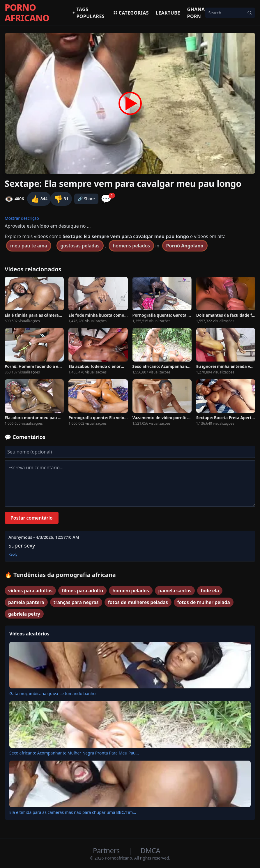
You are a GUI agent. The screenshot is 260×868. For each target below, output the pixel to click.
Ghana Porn (196, 13)
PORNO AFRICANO (27, 13)
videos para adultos (30, 591)
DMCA (150, 850)
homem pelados (131, 591)
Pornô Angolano (185, 246)
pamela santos (175, 591)
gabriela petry (24, 614)
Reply (13, 555)
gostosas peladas (80, 246)
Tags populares (88, 13)
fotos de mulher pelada (204, 602)
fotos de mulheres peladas (138, 602)
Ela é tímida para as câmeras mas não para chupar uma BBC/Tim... (73, 812)
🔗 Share (86, 199)
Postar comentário (32, 518)
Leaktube (168, 13)
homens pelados (131, 246)
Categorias (131, 13)
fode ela (210, 591)
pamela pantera (26, 602)
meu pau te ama (29, 246)
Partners (107, 850)
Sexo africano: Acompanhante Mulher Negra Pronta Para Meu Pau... (74, 753)
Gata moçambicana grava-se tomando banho (53, 693)
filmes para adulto (82, 591)
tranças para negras (76, 602)
